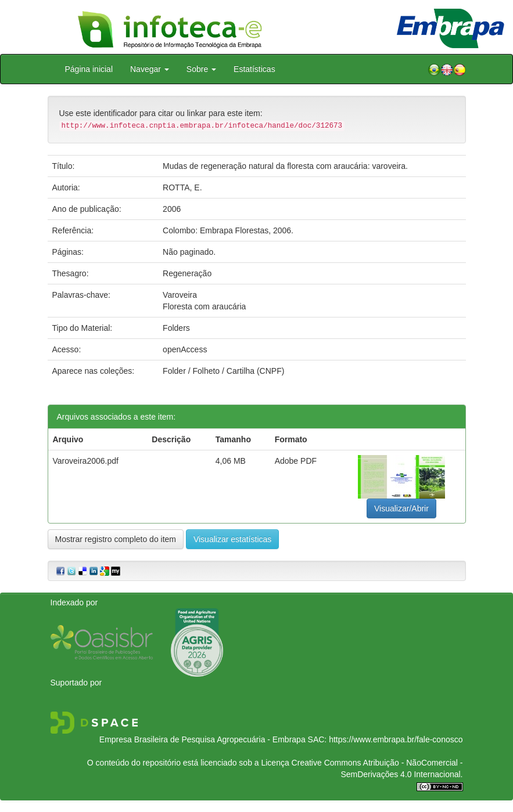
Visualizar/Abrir (401, 508)
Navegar (150, 69)
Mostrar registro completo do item (116, 539)
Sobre (201, 69)
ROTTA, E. (182, 187)
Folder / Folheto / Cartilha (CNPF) (223, 371)
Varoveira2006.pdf (86, 461)
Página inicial (89, 69)
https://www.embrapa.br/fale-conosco (396, 739)
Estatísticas (254, 69)
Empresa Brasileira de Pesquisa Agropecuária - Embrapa (202, 739)
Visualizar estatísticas (232, 539)
